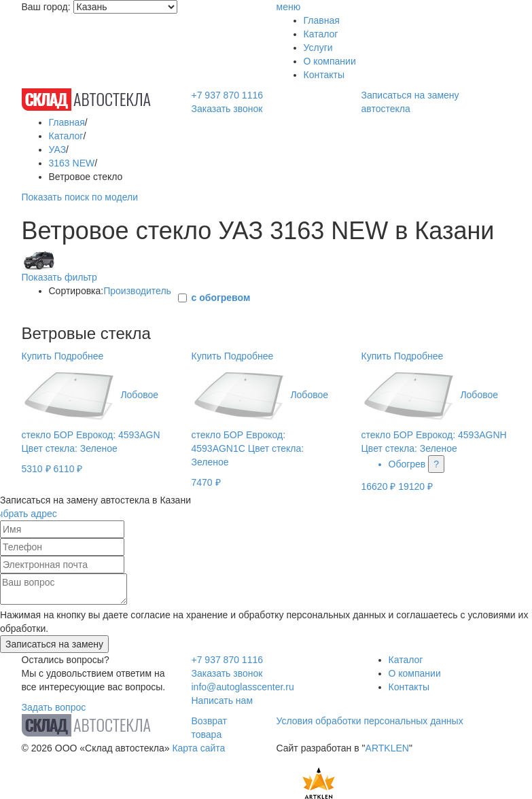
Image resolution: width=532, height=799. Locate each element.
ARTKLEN (387, 748)
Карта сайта (198, 748)
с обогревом (221, 298)
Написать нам (223, 700)
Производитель (137, 291)
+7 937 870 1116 (228, 95)
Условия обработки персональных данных (370, 721)
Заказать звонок (227, 109)
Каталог (321, 34)
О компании (330, 61)
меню (289, 7)
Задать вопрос (54, 707)
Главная (322, 20)
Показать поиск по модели (80, 197)
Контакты (324, 75)
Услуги (318, 48)
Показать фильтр (59, 277)
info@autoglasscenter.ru (243, 687)
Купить (37, 356)
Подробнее (79, 356)
